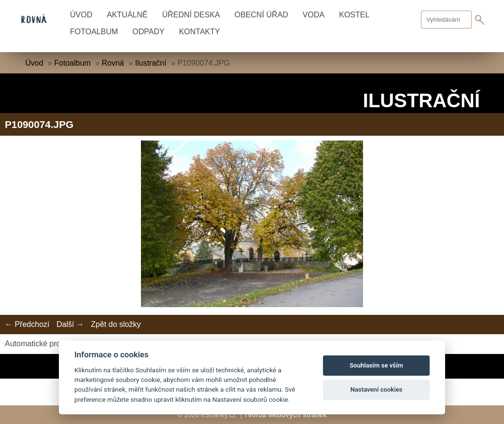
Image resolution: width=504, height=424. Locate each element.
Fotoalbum (94, 32)
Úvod (81, 15)
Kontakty (200, 32)
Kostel (354, 15)
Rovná (113, 63)
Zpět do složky (116, 324)
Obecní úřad (261, 15)
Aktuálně (127, 15)
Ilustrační (151, 63)
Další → (70, 324)
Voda (314, 15)
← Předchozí (27, 324)
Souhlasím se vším (376, 365)
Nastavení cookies (377, 389)
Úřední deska (191, 15)
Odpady (148, 32)
